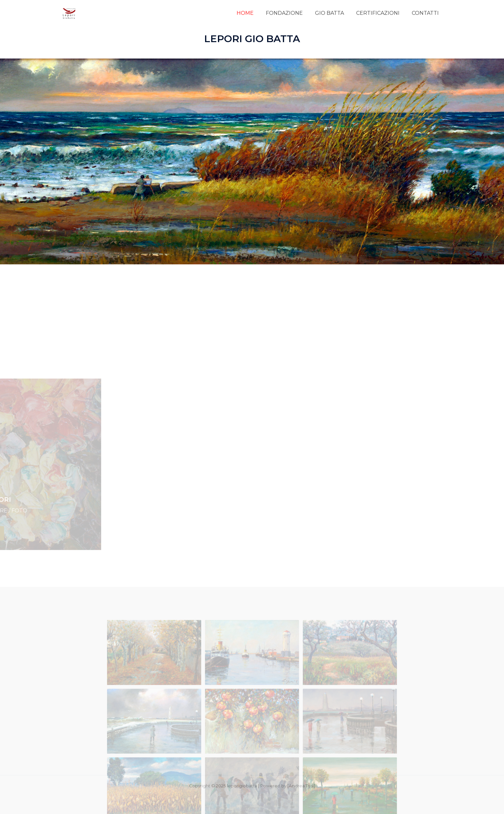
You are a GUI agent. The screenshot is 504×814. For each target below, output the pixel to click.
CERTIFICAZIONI (381, 13)
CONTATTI (426, 13)
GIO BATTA (334, 13)
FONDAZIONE (291, 13)
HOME (254, 13)
